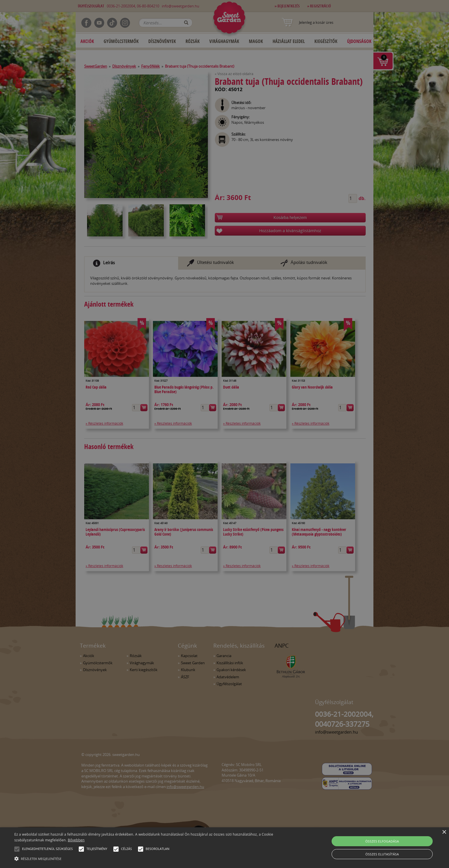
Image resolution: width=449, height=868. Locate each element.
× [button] (444, 832)
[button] (17, 849)
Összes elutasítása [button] (382, 854)
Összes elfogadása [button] (382, 841)
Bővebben (76, 840)
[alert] (224, 434)
